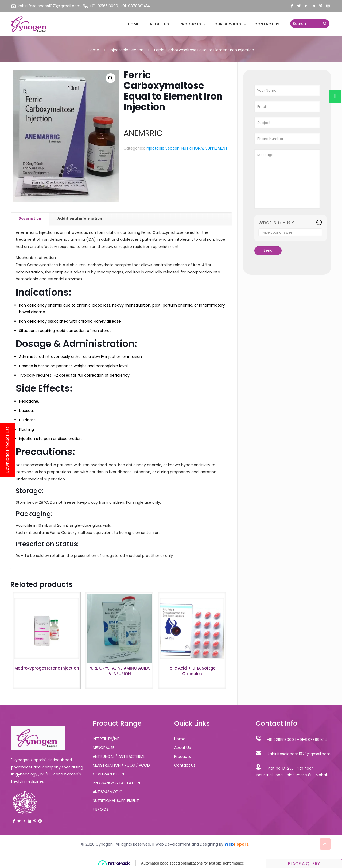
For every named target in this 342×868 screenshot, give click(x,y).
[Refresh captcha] (319, 222)
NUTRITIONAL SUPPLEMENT (205, 148)
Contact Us (185, 765)
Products (182, 756)
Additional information (80, 218)
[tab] (30, 219)
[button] (111, 78)
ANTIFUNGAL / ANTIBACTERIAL (119, 756)
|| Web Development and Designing (184, 844)
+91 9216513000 (280, 740)
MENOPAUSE (104, 748)
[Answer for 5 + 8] (290, 232)
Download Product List (7, 450)
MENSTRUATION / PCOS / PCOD (121, 765)
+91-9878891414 (312, 740)
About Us (182, 748)
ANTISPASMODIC (108, 792)
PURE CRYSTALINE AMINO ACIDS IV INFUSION (119, 671)
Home (94, 50)
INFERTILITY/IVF (106, 739)
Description (30, 218)
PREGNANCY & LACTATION (116, 783)
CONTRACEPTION (108, 774)
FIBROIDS (101, 809)
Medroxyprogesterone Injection (47, 668)
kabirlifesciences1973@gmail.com (299, 754)
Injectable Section (127, 50)
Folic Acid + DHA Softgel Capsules (192, 671)
